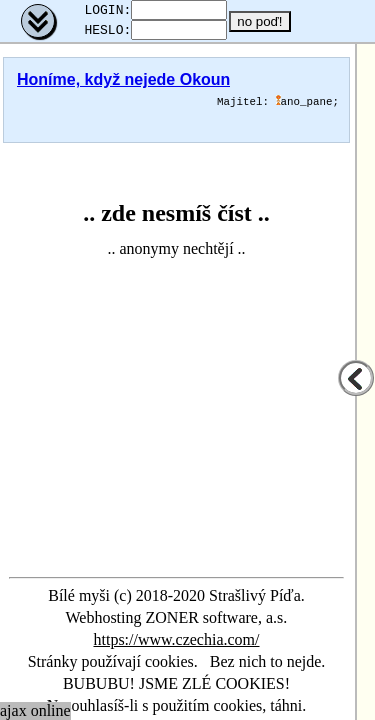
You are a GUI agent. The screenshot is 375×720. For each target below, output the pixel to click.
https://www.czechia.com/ (176, 639)
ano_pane (304, 107)
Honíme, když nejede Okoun (123, 85)
